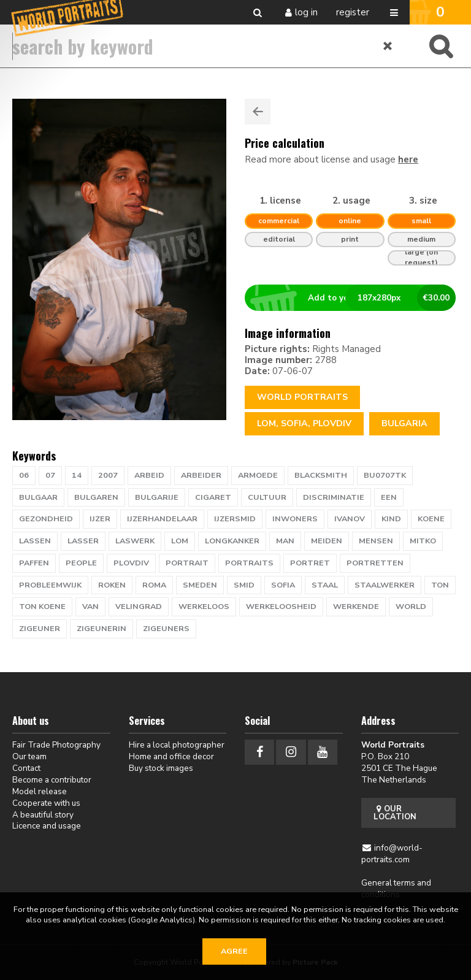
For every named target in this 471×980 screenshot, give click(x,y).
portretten (375, 563)
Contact (26, 768)
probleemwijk (50, 585)
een (389, 497)
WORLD (411, 607)
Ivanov (350, 519)
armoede (258, 475)
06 (24, 475)
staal (325, 585)
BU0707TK (385, 475)
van (90, 607)
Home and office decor (171, 756)
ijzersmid (235, 519)
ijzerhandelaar (162, 519)
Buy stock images (161, 768)
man (285, 541)
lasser (83, 541)
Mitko (423, 541)
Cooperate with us (46, 803)
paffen (34, 563)
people (81, 563)
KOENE (431, 519)
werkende (356, 607)
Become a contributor (52, 780)
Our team (29, 756)
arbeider (201, 475)
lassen (35, 541)
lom (180, 541)
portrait (187, 563)
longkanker (232, 541)
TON (440, 585)
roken (112, 585)
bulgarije (157, 497)
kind (391, 519)
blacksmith (321, 475)
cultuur (267, 497)
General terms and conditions (396, 889)
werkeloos (204, 607)
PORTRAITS (249, 563)
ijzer (100, 519)
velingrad (139, 607)
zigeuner (40, 629)
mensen (376, 541)
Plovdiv (131, 563)
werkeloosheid (281, 607)
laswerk (135, 541)
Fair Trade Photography (56, 745)
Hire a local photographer (177, 745)
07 (50, 475)
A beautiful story (43, 815)
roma (154, 585)
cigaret (213, 497)
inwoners (295, 519)
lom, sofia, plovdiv (304, 423)
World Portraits (302, 397)
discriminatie (334, 497)
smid (244, 585)
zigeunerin (101, 629)
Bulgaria (404, 423)
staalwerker (385, 585)
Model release (40, 791)
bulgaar (38, 497)
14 (77, 475)
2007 (108, 475)
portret (310, 563)
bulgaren (96, 497)
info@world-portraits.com (392, 854)
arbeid (149, 475)
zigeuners (166, 629)
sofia (283, 585)
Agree (234, 951)
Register (353, 12)
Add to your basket (355, 298)
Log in (306, 12)
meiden (327, 541)
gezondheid (46, 519)
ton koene (42, 607)
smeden (200, 585)
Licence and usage (47, 826)
